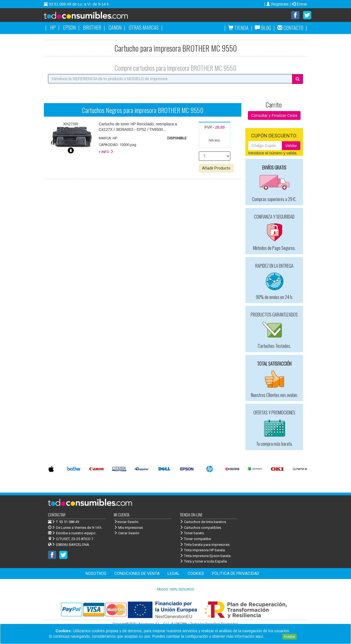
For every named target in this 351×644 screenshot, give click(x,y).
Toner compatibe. (196, 539)
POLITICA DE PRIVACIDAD (236, 574)
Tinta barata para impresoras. (205, 545)
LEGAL (174, 574)
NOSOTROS (96, 574)
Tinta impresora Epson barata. (206, 556)
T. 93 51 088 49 (67, 522)
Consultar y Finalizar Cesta (274, 116)
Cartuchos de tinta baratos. (203, 522)
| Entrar (298, 4)
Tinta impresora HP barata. (203, 550)
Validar (291, 146)
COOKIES (196, 574)
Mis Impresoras (128, 528)
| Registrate (277, 4)
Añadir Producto (216, 168)
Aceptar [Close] (289, 637)
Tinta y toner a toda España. (204, 562)
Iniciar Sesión (126, 522)
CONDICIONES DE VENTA (137, 574)
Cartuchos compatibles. (201, 528)
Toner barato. (192, 533)
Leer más (273, 636)
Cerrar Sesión (127, 533)
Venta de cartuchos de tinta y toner (95, 17)
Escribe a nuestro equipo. (72, 533)
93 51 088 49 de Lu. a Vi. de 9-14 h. (79, 4)
